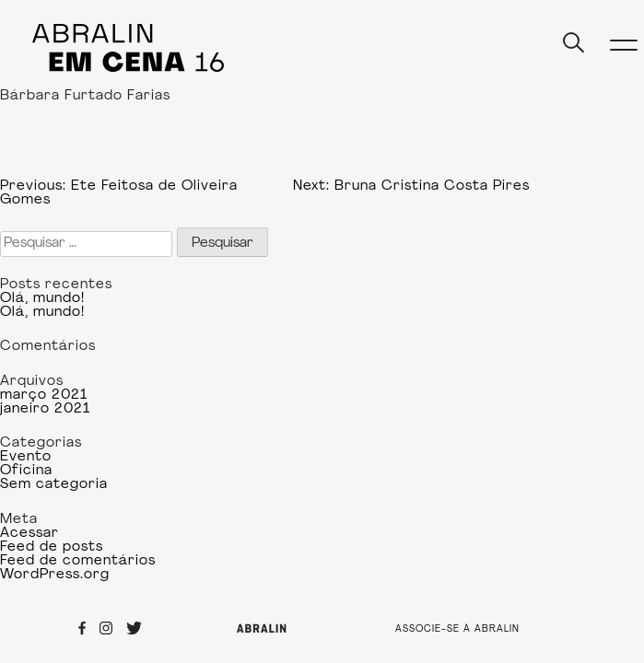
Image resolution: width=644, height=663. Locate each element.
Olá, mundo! (42, 299)
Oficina (26, 471)
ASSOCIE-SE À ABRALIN (457, 630)
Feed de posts (52, 547)
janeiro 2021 (45, 409)
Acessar (29, 534)
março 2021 (44, 395)
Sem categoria (54, 485)
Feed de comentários (78, 561)
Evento (26, 457)
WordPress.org (55, 575)
